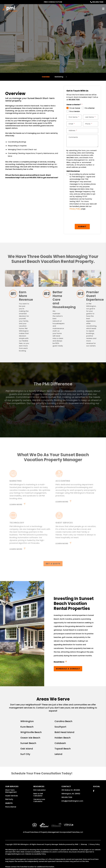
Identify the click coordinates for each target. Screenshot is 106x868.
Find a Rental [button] (11, 807)
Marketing (59, 77)
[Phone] (91, 124)
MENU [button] (103, 9)
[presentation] (83, 217)
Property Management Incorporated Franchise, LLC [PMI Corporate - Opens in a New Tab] (62, 832)
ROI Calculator (40, 790)
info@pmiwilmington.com (72, 801)
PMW (77, 844)
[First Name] (74, 117)
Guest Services (12, 796)
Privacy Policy (75, 209)
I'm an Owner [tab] (75, 108)
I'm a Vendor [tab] (75, 111)
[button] (94, 791)
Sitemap (84, 844)
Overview (46, 77)
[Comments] (82, 141)
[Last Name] (91, 117)
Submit (82, 226)
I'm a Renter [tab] (90, 108)
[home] (10, 9)
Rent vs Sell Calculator (38, 795)
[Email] (74, 124)
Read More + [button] (75, 662)
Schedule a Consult (68, 669)
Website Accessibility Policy (36, 854)
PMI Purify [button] (9, 799)
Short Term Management (11, 791)
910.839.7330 (98, 2)
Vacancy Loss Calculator (39, 800)
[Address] (82, 131)
